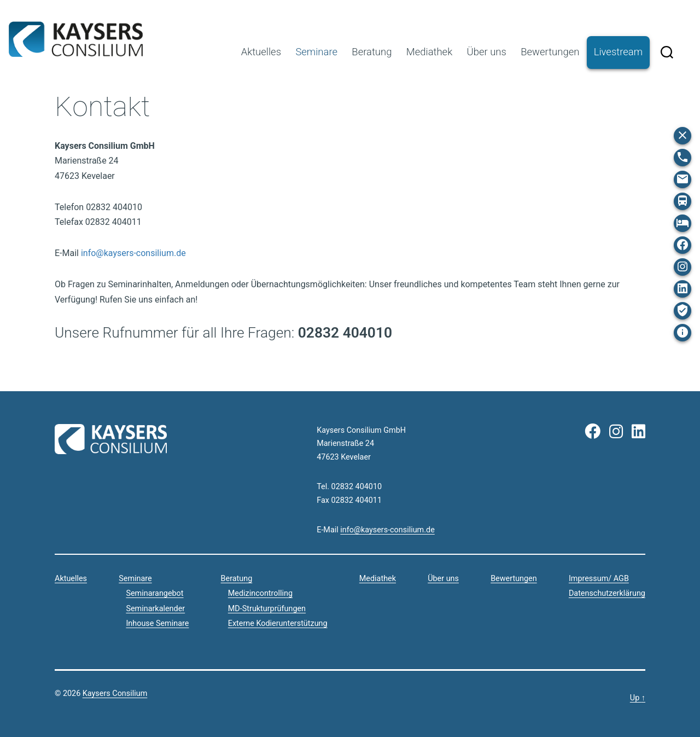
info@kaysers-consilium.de (133, 253)
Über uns (487, 52)
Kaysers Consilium (76, 39)
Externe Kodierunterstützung (278, 623)
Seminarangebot (154, 593)
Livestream (618, 52)
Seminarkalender (155, 609)
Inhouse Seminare (157, 623)
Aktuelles (261, 52)
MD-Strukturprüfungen (267, 609)
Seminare (316, 52)
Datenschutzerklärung (607, 593)
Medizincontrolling (260, 593)
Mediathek (429, 52)
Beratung (372, 52)
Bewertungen (550, 52)
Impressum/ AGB (599, 579)
